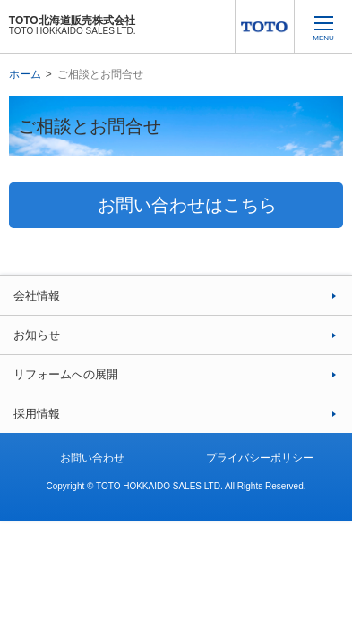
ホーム (25, 74)
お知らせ (37, 335)
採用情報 (37, 414)
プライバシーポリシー (260, 458)
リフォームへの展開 (66, 374)
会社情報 (37, 296)
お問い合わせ (92, 458)
